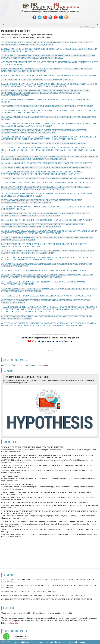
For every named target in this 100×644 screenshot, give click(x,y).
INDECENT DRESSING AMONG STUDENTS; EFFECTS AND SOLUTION (32, 447)
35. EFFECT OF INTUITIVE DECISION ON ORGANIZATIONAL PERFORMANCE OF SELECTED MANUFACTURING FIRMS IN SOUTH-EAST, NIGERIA (48, 252)
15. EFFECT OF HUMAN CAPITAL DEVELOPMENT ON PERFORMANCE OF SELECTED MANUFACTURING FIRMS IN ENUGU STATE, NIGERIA (44, 131)
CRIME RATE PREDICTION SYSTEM (17, 484)
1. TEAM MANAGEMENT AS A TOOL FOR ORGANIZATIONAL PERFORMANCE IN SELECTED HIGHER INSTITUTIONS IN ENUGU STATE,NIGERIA (47, 43)
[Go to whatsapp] (6, 636)
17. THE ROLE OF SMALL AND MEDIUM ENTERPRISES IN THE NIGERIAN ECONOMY (44, 143)
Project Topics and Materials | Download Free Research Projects (58, 642)
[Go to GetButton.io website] (6, 641)
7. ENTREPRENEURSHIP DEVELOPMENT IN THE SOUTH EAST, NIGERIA (37, 80)
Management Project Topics (16, 31)
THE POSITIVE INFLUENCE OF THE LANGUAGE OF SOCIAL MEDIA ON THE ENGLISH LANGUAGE (44, 503)
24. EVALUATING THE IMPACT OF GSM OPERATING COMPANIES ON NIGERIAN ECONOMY (47, 183)
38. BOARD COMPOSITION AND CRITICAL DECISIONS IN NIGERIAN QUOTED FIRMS (44, 270)
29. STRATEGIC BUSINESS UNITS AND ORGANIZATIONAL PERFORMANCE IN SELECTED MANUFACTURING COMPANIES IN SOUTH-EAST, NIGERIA (46, 215)
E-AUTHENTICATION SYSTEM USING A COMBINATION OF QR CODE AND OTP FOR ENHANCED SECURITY (49, 521)
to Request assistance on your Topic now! (55, 341)
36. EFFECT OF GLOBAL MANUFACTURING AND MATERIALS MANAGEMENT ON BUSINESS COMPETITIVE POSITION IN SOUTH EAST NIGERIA (47, 258)
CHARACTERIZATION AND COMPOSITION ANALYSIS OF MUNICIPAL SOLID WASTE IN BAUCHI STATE (44, 595)
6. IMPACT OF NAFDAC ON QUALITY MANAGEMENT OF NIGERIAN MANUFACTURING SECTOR (49, 75)
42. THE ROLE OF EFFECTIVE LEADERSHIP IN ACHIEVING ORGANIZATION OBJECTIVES (46, 296)
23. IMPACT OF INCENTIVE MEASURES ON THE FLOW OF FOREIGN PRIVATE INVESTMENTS (48, 178)
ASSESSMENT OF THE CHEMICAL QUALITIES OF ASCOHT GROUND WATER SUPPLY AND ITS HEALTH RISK (47, 599)
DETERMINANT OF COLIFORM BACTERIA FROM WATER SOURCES (29, 592)
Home (50, 351)
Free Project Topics (10, 476)
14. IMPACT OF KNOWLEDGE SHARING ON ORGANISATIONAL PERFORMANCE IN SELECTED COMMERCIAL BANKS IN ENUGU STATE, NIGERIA (49, 125)
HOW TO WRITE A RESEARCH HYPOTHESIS (26, 377)
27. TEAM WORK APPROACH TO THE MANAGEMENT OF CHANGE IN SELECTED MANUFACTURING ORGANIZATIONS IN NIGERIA (42, 201)
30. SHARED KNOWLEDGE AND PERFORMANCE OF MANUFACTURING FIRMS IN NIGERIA (47, 220)
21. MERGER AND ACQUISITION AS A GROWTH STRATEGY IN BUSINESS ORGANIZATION (46, 167)
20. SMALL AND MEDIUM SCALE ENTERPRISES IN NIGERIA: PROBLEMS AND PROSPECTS (47, 163)
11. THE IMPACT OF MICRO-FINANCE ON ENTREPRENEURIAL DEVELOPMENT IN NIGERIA (47, 106)
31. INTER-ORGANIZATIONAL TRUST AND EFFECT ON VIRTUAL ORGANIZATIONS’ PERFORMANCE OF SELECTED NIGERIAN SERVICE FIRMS (43, 225)
